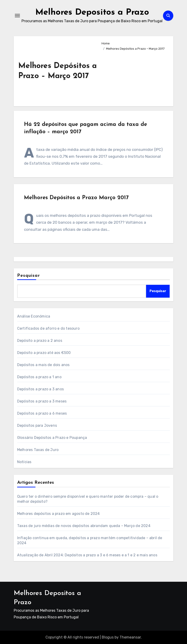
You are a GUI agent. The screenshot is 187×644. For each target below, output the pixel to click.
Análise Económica (34, 316)
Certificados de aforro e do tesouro (48, 328)
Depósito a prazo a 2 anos (40, 341)
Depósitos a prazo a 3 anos (40, 389)
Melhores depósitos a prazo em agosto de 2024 (59, 514)
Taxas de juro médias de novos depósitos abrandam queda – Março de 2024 (84, 526)
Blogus (108, 637)
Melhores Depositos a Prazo (92, 12)
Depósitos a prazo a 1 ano (39, 377)
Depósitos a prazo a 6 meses (42, 413)
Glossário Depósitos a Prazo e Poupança (52, 438)
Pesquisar (29, 276)
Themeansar (130, 637)
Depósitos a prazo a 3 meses (42, 401)
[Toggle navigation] (17, 16)
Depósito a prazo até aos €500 (44, 353)
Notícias (24, 462)
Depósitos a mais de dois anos (43, 365)
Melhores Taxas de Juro (38, 450)
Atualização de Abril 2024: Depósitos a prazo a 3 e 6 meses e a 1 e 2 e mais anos (87, 555)
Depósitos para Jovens (37, 425)
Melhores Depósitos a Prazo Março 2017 (76, 198)
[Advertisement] (134, 76)
